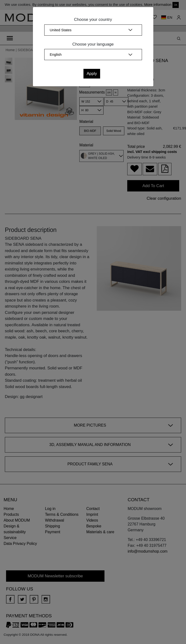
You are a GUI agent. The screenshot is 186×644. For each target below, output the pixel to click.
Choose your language (93, 44)
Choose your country (93, 20)
